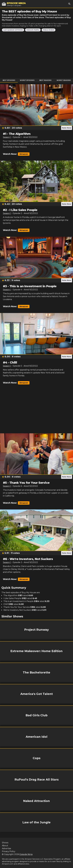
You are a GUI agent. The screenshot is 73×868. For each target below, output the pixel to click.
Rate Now (67, 128)
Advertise (6, 848)
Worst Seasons (64, 80)
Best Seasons (45, 80)
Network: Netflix (33, 30)
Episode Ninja (26, 854)
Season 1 (7, 137)
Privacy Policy (9, 851)
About (5, 846)
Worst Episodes (27, 80)
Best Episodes (9, 80)
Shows (5, 843)
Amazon (24, 154)
